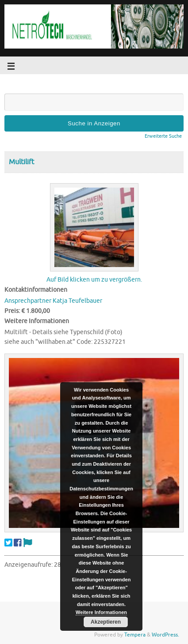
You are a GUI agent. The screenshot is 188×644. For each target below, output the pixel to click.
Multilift (21, 162)
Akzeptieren (106, 622)
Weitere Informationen (101, 612)
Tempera (135, 635)
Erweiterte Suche (163, 136)
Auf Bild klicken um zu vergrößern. (94, 280)
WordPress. (165, 635)
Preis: (12, 311)
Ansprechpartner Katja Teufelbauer (53, 301)
